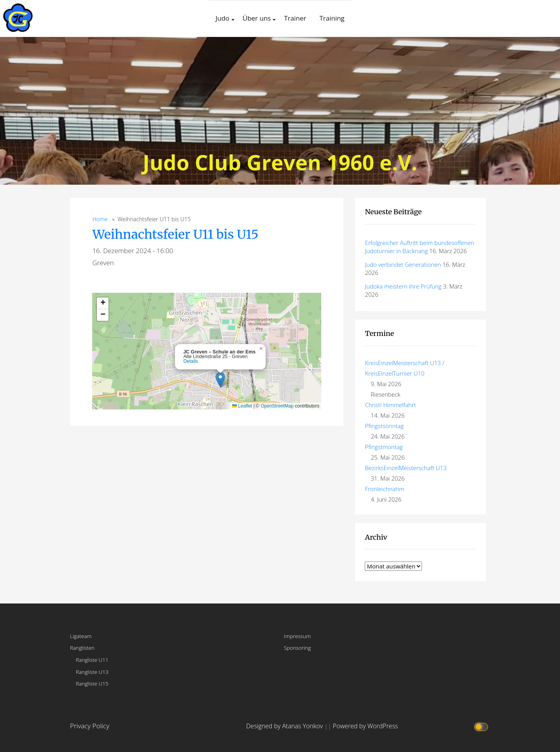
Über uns (257, 18)
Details (191, 361)
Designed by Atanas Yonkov (285, 726)
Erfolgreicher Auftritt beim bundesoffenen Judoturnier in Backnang (419, 247)
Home (100, 219)
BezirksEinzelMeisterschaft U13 (406, 468)
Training (332, 18)
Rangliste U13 (92, 672)
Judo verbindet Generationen (403, 264)
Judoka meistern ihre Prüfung (403, 286)
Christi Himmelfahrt (390, 405)
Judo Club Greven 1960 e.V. (280, 162)
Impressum (297, 636)
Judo (222, 18)
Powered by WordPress (366, 726)
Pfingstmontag (384, 447)
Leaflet (242, 406)
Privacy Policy (90, 726)
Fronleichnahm (384, 489)
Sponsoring (297, 648)
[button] (220, 380)
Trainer (295, 18)
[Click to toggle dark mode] (482, 726)
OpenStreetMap (277, 406)
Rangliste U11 (92, 660)
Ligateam (81, 636)
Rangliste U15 (92, 683)
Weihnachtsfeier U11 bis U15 (175, 234)
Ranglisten (82, 648)
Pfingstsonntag (384, 426)
